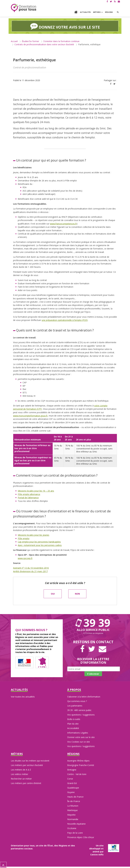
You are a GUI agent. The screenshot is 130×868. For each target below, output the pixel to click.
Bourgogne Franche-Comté (81, 765)
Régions (109, 12)
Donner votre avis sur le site (81, 737)
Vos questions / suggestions (81, 714)
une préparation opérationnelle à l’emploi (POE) (65, 320)
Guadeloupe (73, 787)
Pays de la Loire (75, 832)
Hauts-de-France (75, 796)
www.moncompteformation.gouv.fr (30, 415)
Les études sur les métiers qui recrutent (30, 760)
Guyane (71, 792)
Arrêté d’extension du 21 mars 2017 (30, 571)
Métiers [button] (98, 12)
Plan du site (73, 723)
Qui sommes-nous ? (77, 701)
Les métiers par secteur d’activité (27, 765)
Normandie (73, 819)
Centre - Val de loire (77, 774)
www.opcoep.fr (25, 558)
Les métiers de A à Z (21, 769)
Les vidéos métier (19, 774)
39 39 (93, 622)
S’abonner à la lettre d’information (84, 696)
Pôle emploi (24, 538)
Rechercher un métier (21, 778)
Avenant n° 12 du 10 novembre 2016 (31, 568)
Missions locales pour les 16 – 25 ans (36, 490)
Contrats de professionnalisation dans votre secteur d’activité (44, 44)
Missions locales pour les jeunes (33, 535)
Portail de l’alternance (28, 497)
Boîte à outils (74, 719)
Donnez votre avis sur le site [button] (65, 26)
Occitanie (72, 828)
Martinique (72, 810)
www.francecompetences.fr (63, 223)
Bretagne (72, 769)
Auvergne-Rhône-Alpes (78, 760)
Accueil (14, 41)
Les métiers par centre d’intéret (26, 783)
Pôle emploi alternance (29, 494)
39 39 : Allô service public (79, 710)
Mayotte (71, 814)
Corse (70, 778)
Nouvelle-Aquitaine (76, 823)
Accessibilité (73, 728)
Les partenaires (75, 705)
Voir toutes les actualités (23, 696)
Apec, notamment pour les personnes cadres (40, 545)
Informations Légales (78, 732)
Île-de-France (74, 801)
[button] (118, 12)
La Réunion (73, 805)
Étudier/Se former (30, 41)
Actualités (85, 12)
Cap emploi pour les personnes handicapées (39, 541)
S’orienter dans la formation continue (61, 41)
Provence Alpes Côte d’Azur (81, 837)
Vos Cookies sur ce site (79, 741)
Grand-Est (72, 783)
